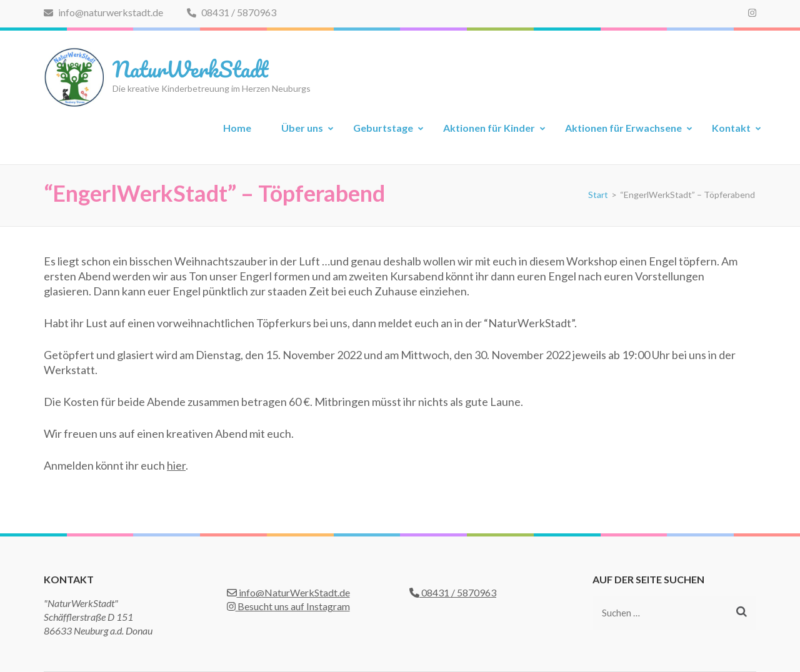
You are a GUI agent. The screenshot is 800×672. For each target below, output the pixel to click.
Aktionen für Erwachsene (623, 128)
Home (237, 128)
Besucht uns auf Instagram (288, 606)
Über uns (302, 128)
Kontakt (731, 128)
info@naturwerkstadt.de (103, 12)
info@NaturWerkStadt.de (288, 592)
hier (176, 465)
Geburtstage (383, 128)
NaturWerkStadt (190, 69)
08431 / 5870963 (232, 12)
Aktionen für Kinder (489, 128)
